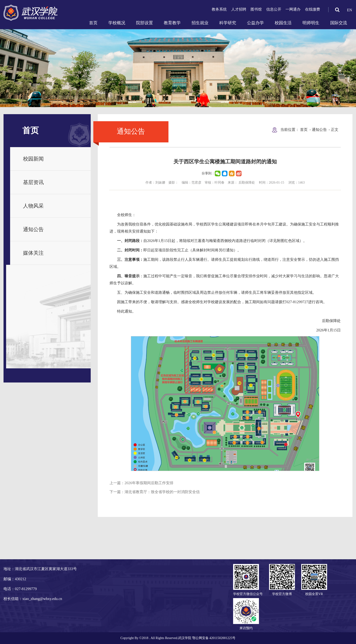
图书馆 (256, 9)
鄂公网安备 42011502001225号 (214, 638)
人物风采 (33, 206)
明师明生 (311, 23)
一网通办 (293, 9)
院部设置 (145, 23)
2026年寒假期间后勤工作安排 (149, 483)
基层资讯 (33, 182)
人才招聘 (239, 9)
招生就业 (200, 23)
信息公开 (274, 9)
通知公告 (33, 229)
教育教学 (172, 23)
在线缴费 (313, 9)
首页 (93, 23)
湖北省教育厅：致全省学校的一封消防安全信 (162, 492)
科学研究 (228, 23)
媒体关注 (33, 253)
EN (350, 10)
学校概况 (117, 23)
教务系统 (219, 9)
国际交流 (339, 23)
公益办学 (255, 23)
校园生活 (283, 23)
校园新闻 (33, 159)
